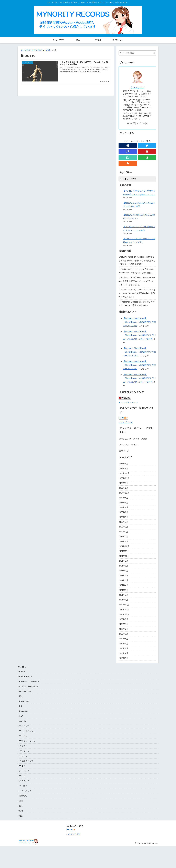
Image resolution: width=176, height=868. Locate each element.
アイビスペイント (27, 731)
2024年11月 (124, 493)
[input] (137, 53)
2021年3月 (123, 590)
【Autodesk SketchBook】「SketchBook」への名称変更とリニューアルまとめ (140, 322)
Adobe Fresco (25, 676)
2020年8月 (123, 624)
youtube (23, 721)
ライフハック (25, 791)
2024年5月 (123, 498)
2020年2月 (123, 653)
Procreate (24, 711)
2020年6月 (123, 634)
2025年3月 (123, 483)
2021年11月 (124, 551)
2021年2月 (123, 595)
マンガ (22, 776)
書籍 (21, 801)
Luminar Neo (25, 691)
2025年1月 (123, 488)
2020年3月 (123, 648)
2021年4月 (123, 585)
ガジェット (24, 756)
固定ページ (124, 451)
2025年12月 (124, 473)
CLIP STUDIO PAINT (29, 686)
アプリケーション (27, 741)
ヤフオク (23, 786)
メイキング (24, 781)
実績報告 (23, 796)
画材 (21, 806)
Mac (21, 696)
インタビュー (25, 751)
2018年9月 (123, 658)
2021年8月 (123, 566)
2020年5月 (123, 639)
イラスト (23, 746)
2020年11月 (124, 610)
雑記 (21, 816)
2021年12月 (124, 546)
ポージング (24, 771)
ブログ (22, 766)
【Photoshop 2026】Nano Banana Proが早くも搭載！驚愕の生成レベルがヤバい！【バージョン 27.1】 (137, 281)
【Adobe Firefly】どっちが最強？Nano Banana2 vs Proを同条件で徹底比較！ (136, 271)
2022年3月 (123, 532)
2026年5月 (123, 464)
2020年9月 (123, 619)
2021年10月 (124, 556)
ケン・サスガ (137, 87)
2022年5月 (123, 527)
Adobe (22, 671)
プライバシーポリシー (129, 445)
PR (21, 706)
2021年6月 (123, 575)
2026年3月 (123, 469)
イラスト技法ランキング (128, 402)
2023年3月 (123, 503)
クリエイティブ (26, 761)
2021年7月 (123, 571)
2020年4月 (123, 644)
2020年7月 (123, 629)
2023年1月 (123, 512)
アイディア (24, 726)
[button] (154, 53)
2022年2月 (123, 537)
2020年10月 (124, 614)
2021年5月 (123, 580)
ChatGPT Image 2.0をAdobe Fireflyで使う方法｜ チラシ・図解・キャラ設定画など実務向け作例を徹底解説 (137, 261)
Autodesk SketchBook (29, 681)
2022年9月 (123, 517)
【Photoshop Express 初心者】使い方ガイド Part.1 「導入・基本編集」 (137, 304)
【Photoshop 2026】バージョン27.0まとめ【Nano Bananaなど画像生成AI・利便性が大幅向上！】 (137, 293)
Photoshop (24, 701)
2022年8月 (123, 522)
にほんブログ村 (126, 422)
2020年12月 (124, 605)
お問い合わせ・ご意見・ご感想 (133, 439)
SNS (21, 716)
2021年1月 (123, 600)
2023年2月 (123, 507)
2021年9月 (123, 561)
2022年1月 (123, 541)
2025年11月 (124, 478)
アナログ (23, 736)
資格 (21, 811)
